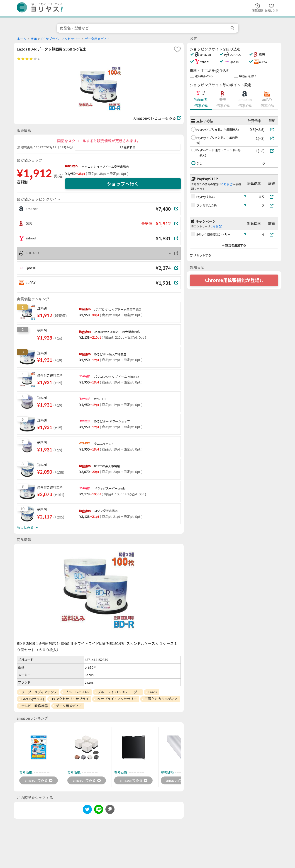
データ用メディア (97, 39)
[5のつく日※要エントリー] (272, 235)
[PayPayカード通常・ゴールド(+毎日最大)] (272, 151)
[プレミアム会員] (272, 206)
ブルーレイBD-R (77, 692)
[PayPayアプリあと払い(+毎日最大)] (272, 138)
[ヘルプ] (245, 197)
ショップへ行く (123, 184)
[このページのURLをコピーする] (110, 810)
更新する (128, 147)
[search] (233, 28)
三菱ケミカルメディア (161, 699)
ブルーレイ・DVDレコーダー (119, 692)
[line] (99, 811)
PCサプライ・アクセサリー (117, 699)
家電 (34, 39)
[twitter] (87, 811)
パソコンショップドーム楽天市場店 (105, 167)
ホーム (22, 39)
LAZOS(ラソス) (33, 699)
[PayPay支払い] (272, 197)
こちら (227, 184)
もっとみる (27, 527)
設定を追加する (234, 245)
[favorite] (177, 49)
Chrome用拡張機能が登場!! (234, 280)
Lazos (153, 692)
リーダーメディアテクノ (39, 692)
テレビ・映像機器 (34, 706)
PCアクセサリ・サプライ (70, 699)
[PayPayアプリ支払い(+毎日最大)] (272, 129)
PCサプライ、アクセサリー (61, 39)
